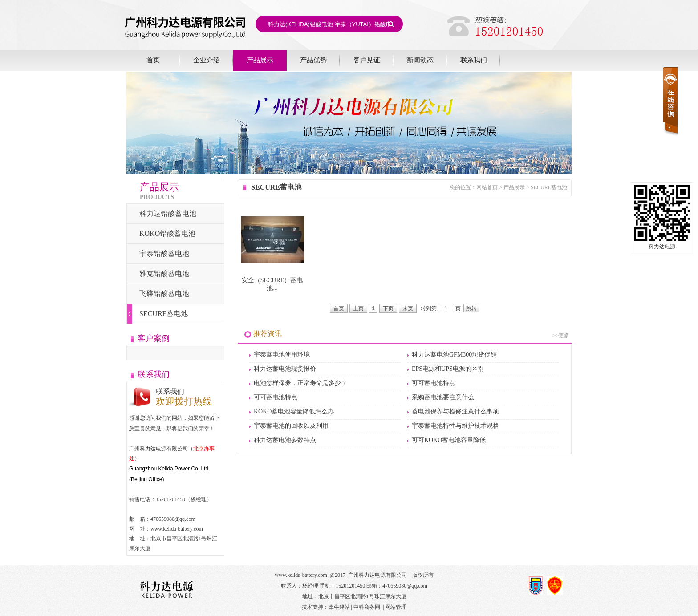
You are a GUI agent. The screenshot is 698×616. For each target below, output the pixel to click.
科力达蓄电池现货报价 (285, 369)
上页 (358, 308)
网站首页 (487, 187)
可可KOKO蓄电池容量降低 (449, 440)
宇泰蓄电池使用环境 (282, 355)
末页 (408, 308)
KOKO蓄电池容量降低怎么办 (294, 411)
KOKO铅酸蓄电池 (167, 233)
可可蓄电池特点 (434, 383)
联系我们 (474, 60)
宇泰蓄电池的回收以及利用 (291, 426)
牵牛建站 (339, 607)
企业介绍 (207, 60)
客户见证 (367, 60)
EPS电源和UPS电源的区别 (448, 369)
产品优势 (313, 60)
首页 (153, 60)
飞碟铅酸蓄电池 (164, 294)
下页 (388, 308)
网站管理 (396, 607)
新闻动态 (420, 60)
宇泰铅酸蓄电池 (164, 253)
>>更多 (561, 336)
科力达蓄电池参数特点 (285, 440)
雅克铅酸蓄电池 (164, 274)
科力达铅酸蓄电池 (168, 213)
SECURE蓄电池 (164, 314)
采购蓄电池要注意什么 (443, 397)
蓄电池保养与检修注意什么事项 (455, 411)
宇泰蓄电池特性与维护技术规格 (455, 426)
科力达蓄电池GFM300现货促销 (454, 355)
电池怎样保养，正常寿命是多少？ (300, 383)
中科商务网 (367, 607)
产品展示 (260, 60)
